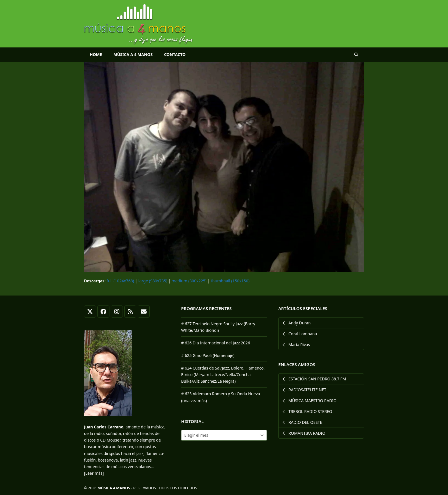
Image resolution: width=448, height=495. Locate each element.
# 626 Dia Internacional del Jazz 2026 (216, 343)
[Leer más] (94, 473)
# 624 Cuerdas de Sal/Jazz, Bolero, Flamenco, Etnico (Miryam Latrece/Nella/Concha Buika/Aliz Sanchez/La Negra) (223, 375)
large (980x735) (153, 281)
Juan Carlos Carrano (104, 427)
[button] (356, 55)
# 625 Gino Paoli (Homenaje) (208, 355)
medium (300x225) (189, 281)
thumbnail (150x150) (230, 281)
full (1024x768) (120, 281)
